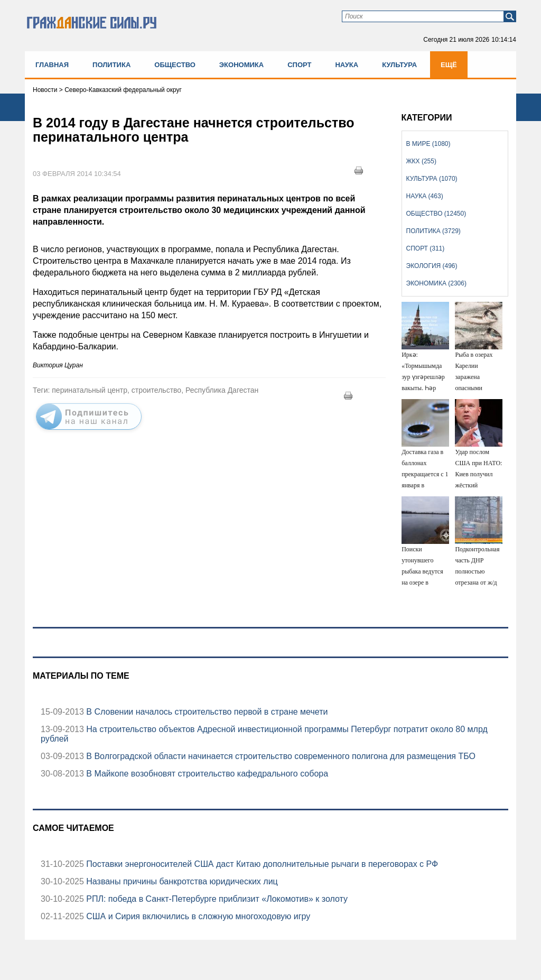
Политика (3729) (433, 231)
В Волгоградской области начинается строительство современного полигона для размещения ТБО (280, 756)
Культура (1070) (432, 179)
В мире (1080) (428, 144)
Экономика (241, 65)
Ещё (449, 65)
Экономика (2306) (436, 283)
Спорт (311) (426, 248)
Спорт (299, 65)
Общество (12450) (436, 214)
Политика (111, 65)
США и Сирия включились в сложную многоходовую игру (197, 916)
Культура (399, 65)
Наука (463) (425, 196)
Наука (347, 65)
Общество (175, 65)
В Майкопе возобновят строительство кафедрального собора (206, 774)
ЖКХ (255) (421, 161)
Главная (52, 65)
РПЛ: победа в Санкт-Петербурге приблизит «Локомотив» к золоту (216, 899)
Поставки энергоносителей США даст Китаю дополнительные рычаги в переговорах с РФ (261, 864)
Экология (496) (432, 266)
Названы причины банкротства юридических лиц (181, 881)
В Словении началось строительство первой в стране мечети (206, 712)
